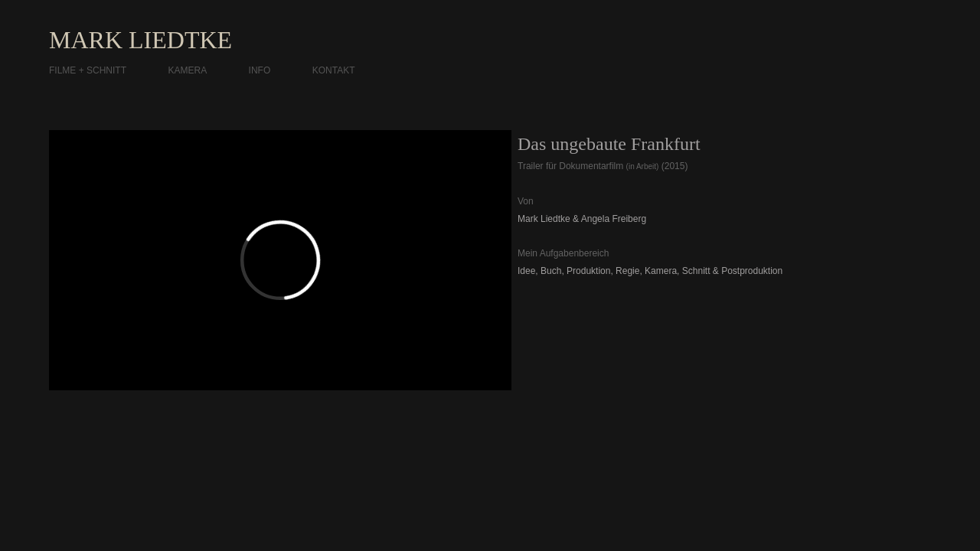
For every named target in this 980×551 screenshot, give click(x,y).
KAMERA (187, 70)
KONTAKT (334, 70)
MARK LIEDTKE (140, 40)
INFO (260, 70)
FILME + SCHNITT (88, 70)
